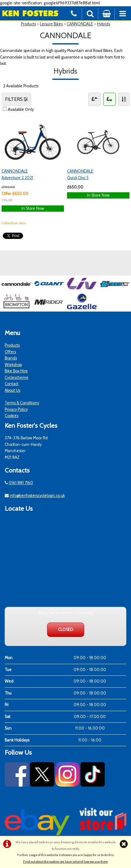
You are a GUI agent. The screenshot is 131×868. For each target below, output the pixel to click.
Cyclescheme (17, 377)
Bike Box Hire (16, 371)
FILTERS (16, 99)
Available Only (21, 109)
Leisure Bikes (51, 24)
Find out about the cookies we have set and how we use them (65, 862)
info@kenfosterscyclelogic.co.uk (37, 496)
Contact (12, 384)
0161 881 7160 (21, 483)
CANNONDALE (80, 24)
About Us (12, 390)
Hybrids (104, 24)
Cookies (12, 416)
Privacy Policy (16, 409)
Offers (10, 352)
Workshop (13, 365)
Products (28, 24)
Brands (11, 358)
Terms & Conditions (22, 403)
